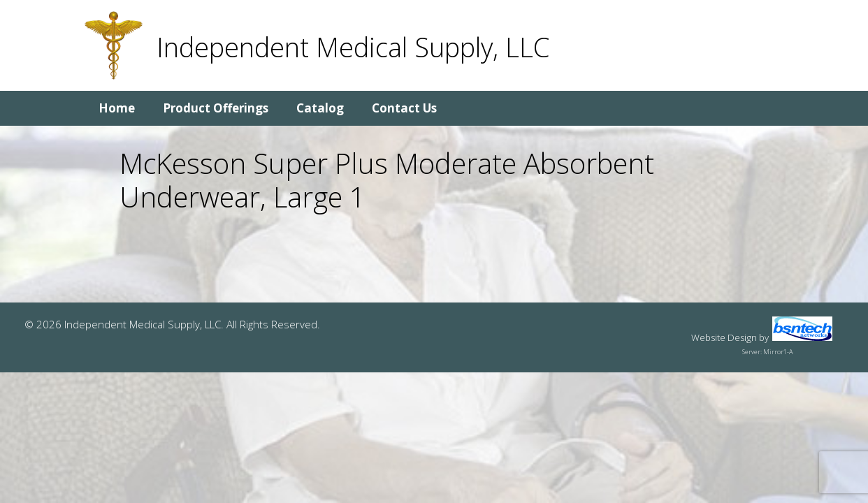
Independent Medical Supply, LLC (353, 47)
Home (117, 108)
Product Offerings (216, 108)
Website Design (724, 337)
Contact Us (404, 108)
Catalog (320, 108)
